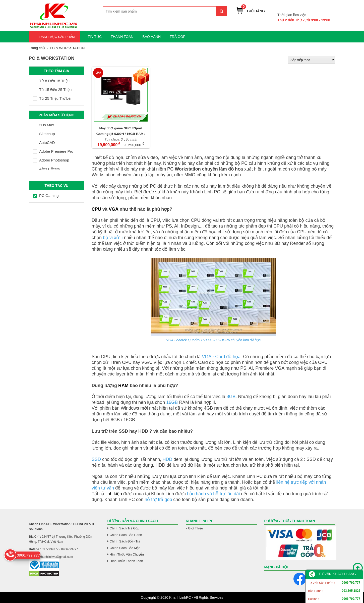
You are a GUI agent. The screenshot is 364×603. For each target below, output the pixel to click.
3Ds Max (43, 125)
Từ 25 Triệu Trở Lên (53, 98)
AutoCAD (44, 143)
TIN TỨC (95, 37)
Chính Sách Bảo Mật (125, 548)
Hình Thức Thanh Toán (126, 561)
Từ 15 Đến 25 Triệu (52, 90)
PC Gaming (46, 196)
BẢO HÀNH (151, 37)
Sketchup (44, 134)
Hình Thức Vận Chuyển (127, 554)
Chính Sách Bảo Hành (126, 535)
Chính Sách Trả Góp (125, 528)
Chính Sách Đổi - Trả (125, 541)
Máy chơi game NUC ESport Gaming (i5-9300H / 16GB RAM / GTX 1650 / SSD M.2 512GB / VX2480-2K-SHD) (121, 131)
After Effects (46, 169)
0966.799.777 (318, 7)
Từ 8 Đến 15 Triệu (51, 81)
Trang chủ (37, 48)
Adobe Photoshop (51, 160)
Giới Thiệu (196, 528)
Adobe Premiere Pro (53, 151)
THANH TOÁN (122, 37)
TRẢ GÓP (178, 37)
